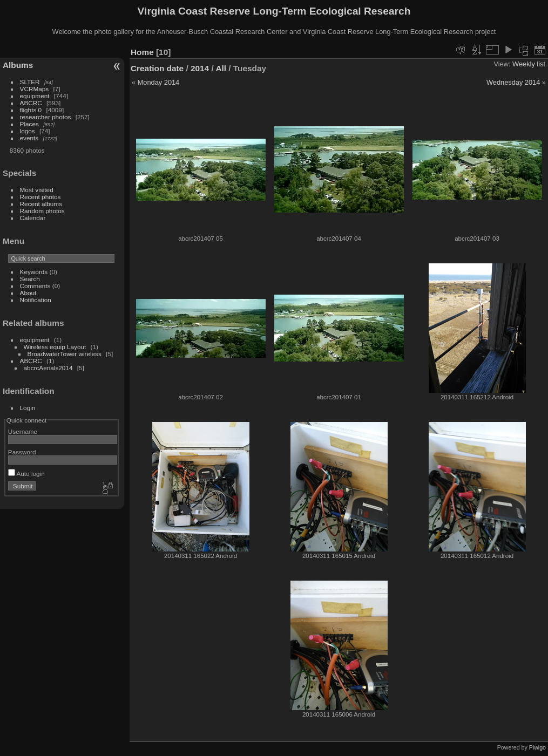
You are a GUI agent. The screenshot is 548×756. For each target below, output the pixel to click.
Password (22, 452)
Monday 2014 (159, 82)
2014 (200, 68)
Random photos (42, 211)
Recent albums (41, 204)
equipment (35, 96)
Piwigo (537, 747)
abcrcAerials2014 (48, 368)
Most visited (37, 190)
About (28, 293)
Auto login (26, 474)
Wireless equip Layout (55, 347)
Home (142, 52)
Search (30, 279)
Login (28, 408)
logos (28, 131)
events (29, 138)
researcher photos (46, 117)
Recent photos (40, 197)
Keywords (34, 272)
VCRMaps (35, 89)
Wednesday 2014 (513, 82)
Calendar (33, 218)
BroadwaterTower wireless (65, 354)
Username (23, 431)
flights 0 (31, 110)
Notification (36, 300)
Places (29, 124)
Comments (35, 286)
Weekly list (529, 64)
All (221, 68)
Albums (18, 65)
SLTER (30, 82)
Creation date (157, 68)
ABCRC (31, 103)
